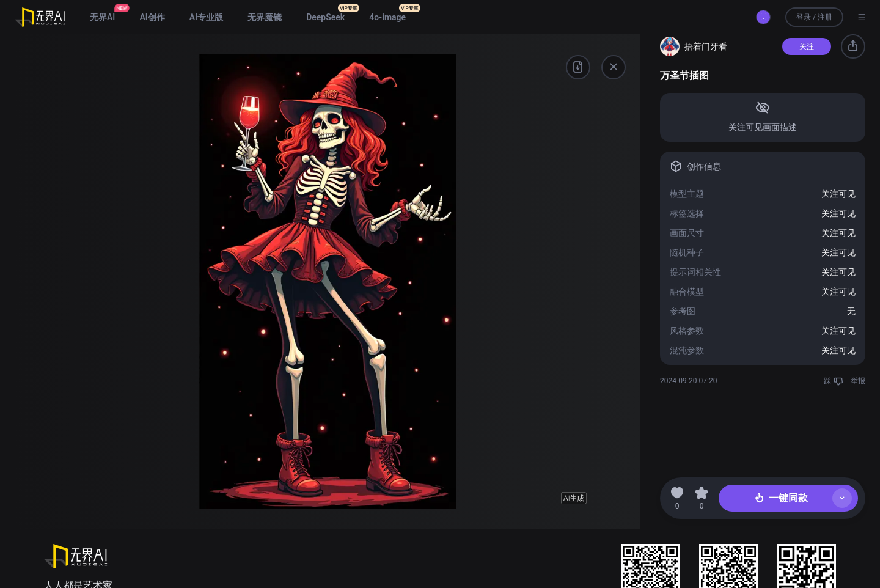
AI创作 (152, 17)
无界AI (102, 17)
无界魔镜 (265, 17)
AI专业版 (206, 17)
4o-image (387, 17)
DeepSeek (325, 17)
